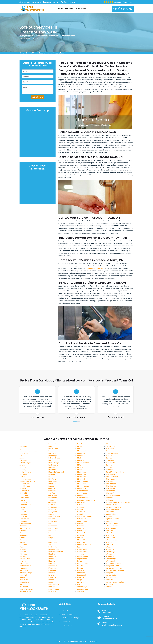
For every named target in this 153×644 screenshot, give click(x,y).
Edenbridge (53, 456)
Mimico (80, 467)
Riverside (81, 570)
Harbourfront (54, 509)
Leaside (51, 580)
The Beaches (111, 474)
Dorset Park (24, 582)
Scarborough (82, 587)
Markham (81, 453)
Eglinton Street (54, 458)
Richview (81, 566)
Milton (80, 465)
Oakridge (81, 507)
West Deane (111, 528)
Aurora (22, 465)
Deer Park (23, 575)
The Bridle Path (112, 477)
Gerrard (52, 488)
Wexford (109, 545)
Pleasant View (83, 540)
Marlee (80, 458)
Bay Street (24, 474)
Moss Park (81, 479)
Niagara (80, 495)
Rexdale (80, 561)
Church (22, 542)
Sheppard (81, 591)
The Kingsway (111, 486)
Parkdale (81, 524)
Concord (23, 561)
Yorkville (109, 587)
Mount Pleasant (83, 486)
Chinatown (24, 540)
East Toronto (53, 449)
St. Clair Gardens (113, 453)
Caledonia (23, 526)
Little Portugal (54, 589)
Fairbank (52, 474)
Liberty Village (54, 584)
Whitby (109, 547)
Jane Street (53, 542)
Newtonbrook (83, 491)
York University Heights (115, 582)
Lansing (51, 575)
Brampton (23, 507)
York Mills (110, 580)
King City (52, 554)
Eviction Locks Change (70, 618)
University (110, 512)
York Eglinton (111, 577)
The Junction (111, 484)
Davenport (24, 570)
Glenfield (52, 493)
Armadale (23, 460)
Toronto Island (112, 505)
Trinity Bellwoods (113, 509)
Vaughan (110, 521)
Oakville (80, 509)
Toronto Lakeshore (113, 507)
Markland (81, 456)
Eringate (52, 467)
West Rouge (111, 538)
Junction (52, 545)
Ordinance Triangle (85, 516)
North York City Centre (86, 500)
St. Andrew (110, 451)
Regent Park (82, 559)
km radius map (38, 135)
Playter (80, 538)
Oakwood (81, 512)
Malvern (80, 449)
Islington (52, 538)
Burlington (23, 521)
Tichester (110, 500)
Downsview (24, 587)
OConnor (81, 505)
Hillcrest (52, 519)
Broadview (24, 514)
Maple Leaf (81, 451)
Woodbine (110, 556)
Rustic (80, 584)
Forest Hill (52, 484)
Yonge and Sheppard (114, 568)
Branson (23, 509)
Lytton (80, 446)
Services (70, 9)
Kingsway (52, 561)
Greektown (53, 498)
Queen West (82, 552)
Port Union (81, 542)
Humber (52, 524)
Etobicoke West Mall (56, 472)
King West (52, 556)
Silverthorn (110, 446)
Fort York (52, 486)
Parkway (81, 528)
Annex (22, 458)
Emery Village (54, 463)
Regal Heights (83, 556)
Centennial (24, 535)
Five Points (52, 479)
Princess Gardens (84, 545)
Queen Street (82, 549)
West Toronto (111, 540)
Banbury (23, 470)
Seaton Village (83, 589)
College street (25, 559)
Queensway (82, 554)
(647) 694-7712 (68, 2)
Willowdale (110, 549)
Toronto (109, 516)
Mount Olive (82, 484)
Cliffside (23, 556)
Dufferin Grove (25, 591)
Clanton (23, 552)
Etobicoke (52, 470)
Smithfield (110, 449)
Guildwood (52, 502)
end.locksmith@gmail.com (30, 2)
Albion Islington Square (28, 451)
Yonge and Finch (112, 566)
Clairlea (22, 547)
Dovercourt (24, 584)
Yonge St (110, 573)
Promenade (82, 547)
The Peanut (111, 488)
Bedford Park (25, 484)
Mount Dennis (83, 481)
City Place (23, 545)
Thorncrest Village (113, 495)
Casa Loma (24, 533)
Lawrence (52, 577)
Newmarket (82, 488)
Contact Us (81, 9)
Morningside (82, 477)
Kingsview (52, 559)
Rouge (80, 580)
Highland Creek (54, 516)
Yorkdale (110, 584)
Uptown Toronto (113, 519)
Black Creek (24, 495)
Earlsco (51, 446)
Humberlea (53, 526)
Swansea (110, 470)
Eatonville (52, 453)
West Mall (110, 535)
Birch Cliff (23, 493)
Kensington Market (56, 552)
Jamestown (53, 540)
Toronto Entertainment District (118, 502)
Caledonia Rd (25, 528)
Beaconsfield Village (27, 481)
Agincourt (23, 446)
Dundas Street (54, 444)
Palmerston (82, 519)
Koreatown (53, 566)
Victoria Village (112, 524)
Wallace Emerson (113, 526)
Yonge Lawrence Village (115, 570)
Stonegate (110, 460)
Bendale (23, 488)
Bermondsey (24, 491)
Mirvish (80, 470)
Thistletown (111, 491)
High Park (52, 514)
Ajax (21, 444)
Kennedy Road (54, 549)
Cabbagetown (25, 524)
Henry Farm (53, 512)
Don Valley (24, 580)
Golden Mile (53, 495)
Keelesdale (53, 547)
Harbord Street (54, 507)
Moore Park (82, 474)
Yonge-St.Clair (112, 575)
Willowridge (111, 552)
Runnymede (82, 582)
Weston (109, 542)
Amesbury (23, 456)
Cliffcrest (23, 554)
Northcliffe (81, 502)
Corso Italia (24, 563)
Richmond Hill (82, 563)
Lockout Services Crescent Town (52, 53)
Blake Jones (24, 498)
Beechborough (25, 486)
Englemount (53, 465)
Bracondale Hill (25, 505)
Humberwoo (53, 531)
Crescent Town (32, 53)
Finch (50, 477)
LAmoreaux (53, 568)
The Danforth (111, 479)
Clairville (23, 549)
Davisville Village (26, 573)
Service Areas (67, 625)
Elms (50, 460)
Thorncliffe (110, 493)
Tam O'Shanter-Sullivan (115, 472)
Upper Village (111, 514)
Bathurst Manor (26, 472)
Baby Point (24, 467)
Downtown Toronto (27, 589)
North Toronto (83, 498)
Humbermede (54, 528)
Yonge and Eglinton (113, 563)
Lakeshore (52, 570)
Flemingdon (53, 481)
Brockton (23, 516)
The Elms (110, 481)
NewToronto (82, 493)
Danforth (23, 568)
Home (60, 9)
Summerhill (110, 463)
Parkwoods (82, 531)
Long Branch (82, 444)
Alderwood (24, 453)
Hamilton (52, 505)
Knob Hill (52, 563)
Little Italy (52, 587)
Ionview (51, 535)
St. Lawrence (111, 456)
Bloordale (23, 502)
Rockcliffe (81, 573)
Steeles (109, 458)
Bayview (23, 477)
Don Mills (23, 577)
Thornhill (109, 498)
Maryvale (81, 460)
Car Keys (65, 611)
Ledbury (51, 582)
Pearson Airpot (83, 533)
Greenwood (53, 500)
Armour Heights (26, 463)
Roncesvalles (82, 575)
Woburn (109, 554)
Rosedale (81, 577)
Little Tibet (52, 591)
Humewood (53, 533)
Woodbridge (111, 559)
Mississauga (82, 472)
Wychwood (110, 561)
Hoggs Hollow (54, 521)
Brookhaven (24, 519)
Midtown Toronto (84, 463)
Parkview (81, 526)
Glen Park (52, 491)
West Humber (111, 533)
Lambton (52, 573)
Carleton (23, 531)
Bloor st (22, 500)
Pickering (81, 535)
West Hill (109, 531)
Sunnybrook (111, 465)
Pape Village (82, 521)
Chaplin (22, 538)
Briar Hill (23, 512)
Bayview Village (25, 479)
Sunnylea (110, 467)
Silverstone (110, 444)
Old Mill (80, 514)
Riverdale (81, 568)
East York (52, 451)
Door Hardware (68, 614)
